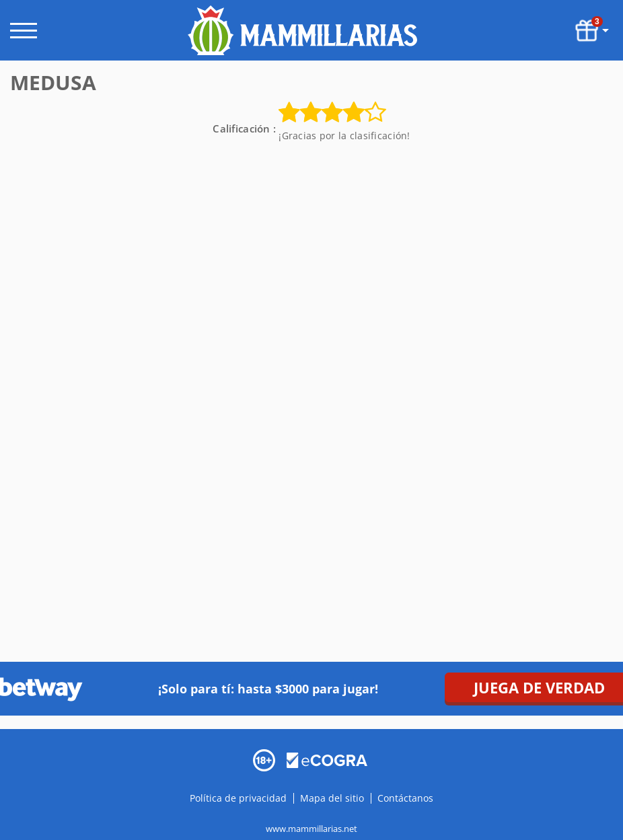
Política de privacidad (240, 798)
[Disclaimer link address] (327, 759)
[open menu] (24, 31)
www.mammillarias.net (311, 829)
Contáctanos (405, 798)
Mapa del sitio (332, 798)
